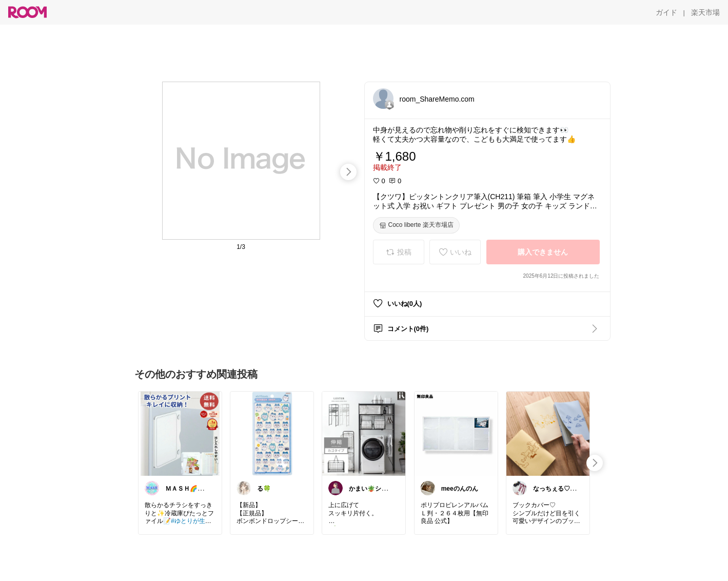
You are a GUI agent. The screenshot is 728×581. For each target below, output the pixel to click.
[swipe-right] (348, 172)
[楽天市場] (705, 12)
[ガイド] (666, 12)
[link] (180, 433)
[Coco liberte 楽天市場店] (416, 225)
